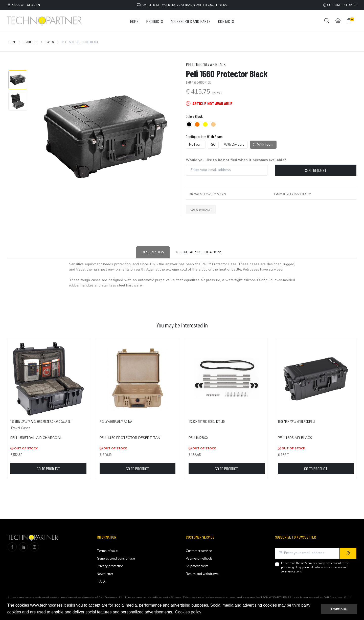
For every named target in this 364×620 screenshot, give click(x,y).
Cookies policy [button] (188, 612)
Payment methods (199, 559)
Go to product (48, 469)
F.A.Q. (101, 582)
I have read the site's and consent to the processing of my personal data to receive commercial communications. (315, 567)
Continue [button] (339, 609)
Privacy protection (110, 566)
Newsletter (105, 574)
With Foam (263, 145)
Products (31, 42)
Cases (50, 42)
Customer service (340, 5)
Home (12, 42)
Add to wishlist (201, 209)
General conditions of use (116, 559)
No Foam (196, 145)
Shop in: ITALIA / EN (24, 5)
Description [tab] (153, 252)
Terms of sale (107, 551)
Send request (316, 170)
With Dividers (234, 145)
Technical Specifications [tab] (199, 252)
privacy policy (316, 563)
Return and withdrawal (203, 574)
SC (213, 145)
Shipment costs (197, 566)
